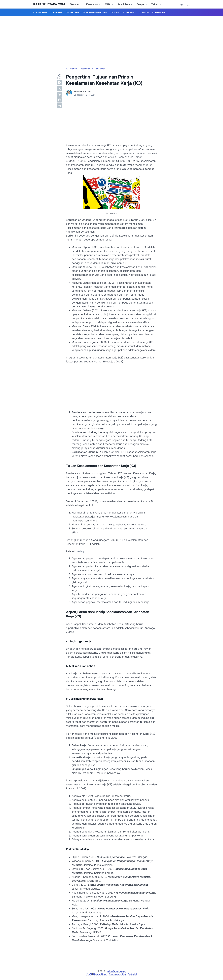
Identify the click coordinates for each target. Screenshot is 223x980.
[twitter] (59, 88)
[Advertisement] (111, 42)
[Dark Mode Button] (182, 4)
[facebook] (59, 82)
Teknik (155, 4)
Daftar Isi (132, 974)
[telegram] (59, 100)
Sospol (141, 4)
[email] (59, 106)
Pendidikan (124, 4)
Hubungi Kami (100, 974)
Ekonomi (74, 4)
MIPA (108, 4)
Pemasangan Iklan (118, 974)
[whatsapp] (59, 94)
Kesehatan (92, 4)
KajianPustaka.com (49, 4)
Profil (89, 974)
